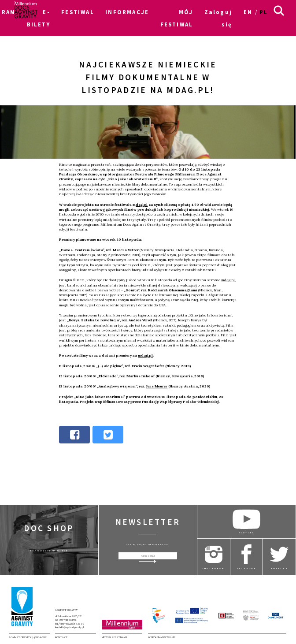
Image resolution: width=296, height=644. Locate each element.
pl (264, 12)
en (248, 12)
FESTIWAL (78, 12)
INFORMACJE (127, 12)
